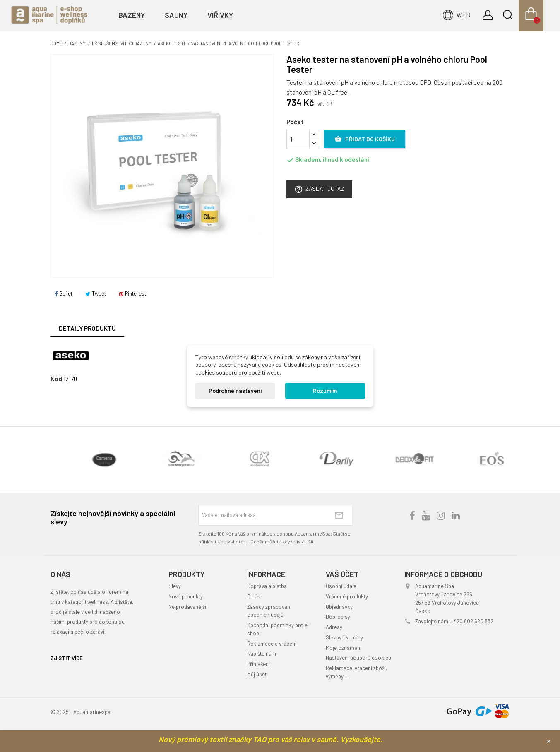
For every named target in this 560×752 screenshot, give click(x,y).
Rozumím (325, 390)
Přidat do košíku (365, 139)
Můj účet (257, 674)
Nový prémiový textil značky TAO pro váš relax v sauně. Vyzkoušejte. (270, 739)
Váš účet (342, 574)
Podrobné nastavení (235, 390)
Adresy (334, 627)
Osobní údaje (341, 586)
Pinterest (132, 293)
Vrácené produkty (347, 596)
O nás (254, 596)
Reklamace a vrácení (272, 644)
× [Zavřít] (549, 741)
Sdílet (64, 293)
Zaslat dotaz (319, 189)
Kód (56, 379)
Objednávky (339, 607)
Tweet (96, 293)
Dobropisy (338, 617)
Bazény (132, 15)
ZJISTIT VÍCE (67, 658)
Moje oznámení (344, 648)
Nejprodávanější (187, 607)
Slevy (175, 586)
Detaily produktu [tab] (87, 328)
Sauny (176, 15)
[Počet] (298, 139)
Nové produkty (186, 596)
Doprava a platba (267, 586)
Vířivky (220, 15)
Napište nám (262, 653)
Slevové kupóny (344, 637)
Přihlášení (258, 664)
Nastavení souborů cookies (358, 658)
